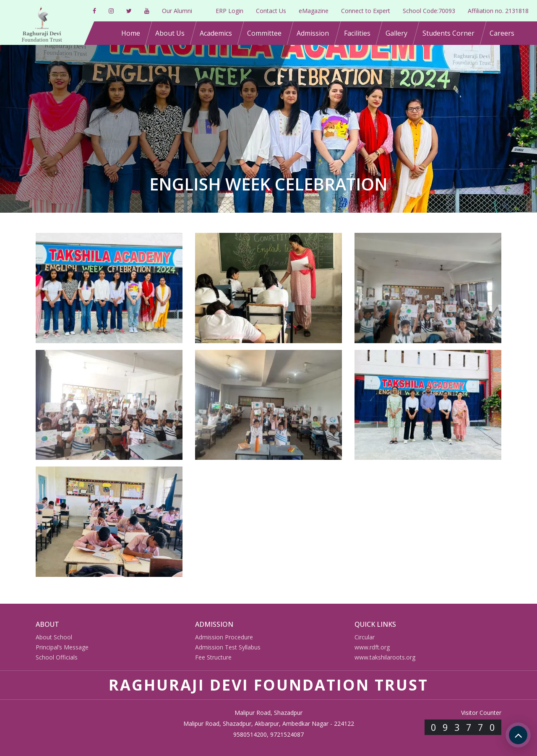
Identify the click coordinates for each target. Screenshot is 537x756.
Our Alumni (177, 11)
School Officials (57, 657)
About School (54, 637)
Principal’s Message (62, 647)
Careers (502, 33)
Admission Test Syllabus (228, 647)
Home (131, 33)
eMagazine (314, 11)
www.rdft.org (372, 647)
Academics (216, 33)
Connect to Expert (366, 11)
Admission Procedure (224, 637)
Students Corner (448, 33)
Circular (365, 637)
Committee (264, 33)
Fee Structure (213, 657)
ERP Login (229, 11)
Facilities (357, 33)
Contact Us (271, 11)
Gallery (396, 33)
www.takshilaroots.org (385, 657)
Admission (313, 33)
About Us (170, 33)
